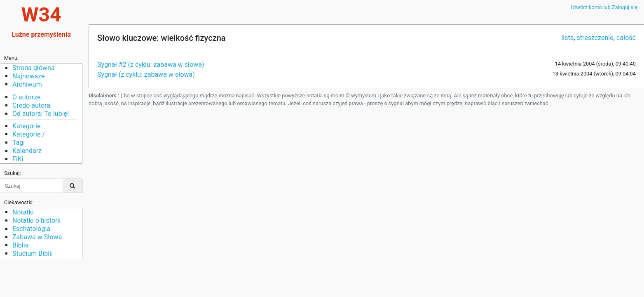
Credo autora (31, 105)
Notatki (23, 212)
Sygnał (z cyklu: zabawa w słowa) (146, 74)
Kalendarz (27, 151)
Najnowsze (28, 76)
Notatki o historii (36, 220)
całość (626, 38)
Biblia (20, 245)
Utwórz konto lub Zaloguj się (604, 7)
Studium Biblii (33, 253)
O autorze (26, 97)
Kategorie (26, 126)
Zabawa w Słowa (37, 237)
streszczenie (595, 38)
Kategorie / (29, 134)
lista (567, 38)
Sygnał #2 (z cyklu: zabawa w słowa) (151, 65)
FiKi (18, 159)
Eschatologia (31, 229)
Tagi (19, 143)
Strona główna (34, 68)
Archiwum (27, 84)
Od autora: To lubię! (41, 114)
